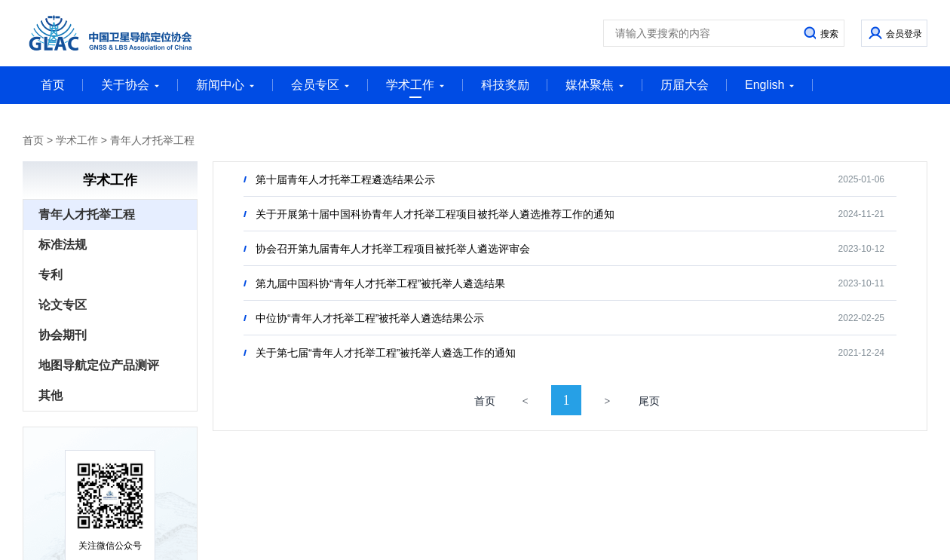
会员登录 (904, 34)
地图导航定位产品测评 (99, 365)
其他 (51, 395)
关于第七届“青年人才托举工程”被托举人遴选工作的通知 (386, 353)
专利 (51, 275)
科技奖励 (505, 85)
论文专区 (63, 305)
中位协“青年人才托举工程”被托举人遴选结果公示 (370, 318)
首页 (53, 85)
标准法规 (63, 245)
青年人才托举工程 (152, 140)
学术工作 (415, 88)
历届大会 (685, 85)
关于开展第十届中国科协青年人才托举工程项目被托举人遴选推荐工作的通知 (435, 214)
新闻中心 (225, 85)
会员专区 (320, 85)
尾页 (649, 401)
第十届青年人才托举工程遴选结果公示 (345, 179)
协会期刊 (63, 335)
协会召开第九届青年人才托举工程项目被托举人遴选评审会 (393, 249)
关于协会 (130, 85)
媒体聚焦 (595, 85)
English (770, 85)
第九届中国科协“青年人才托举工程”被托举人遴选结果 (380, 283)
